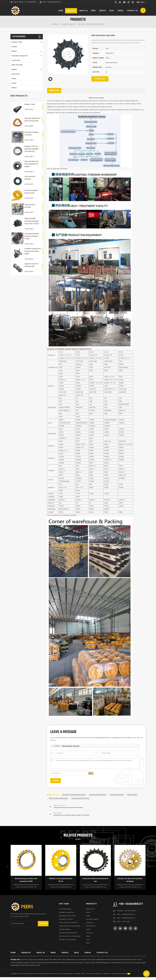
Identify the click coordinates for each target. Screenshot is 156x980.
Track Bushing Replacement (68, 936)
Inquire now (100, 81)
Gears (14, 80)
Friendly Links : (16, 962)
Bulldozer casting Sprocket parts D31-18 (61, 883)
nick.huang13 (126, 925)
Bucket (14, 71)
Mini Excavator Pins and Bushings (70, 939)
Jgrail (144, 966)
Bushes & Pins (17, 44)
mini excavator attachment (59, 801)
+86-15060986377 (31, 2)
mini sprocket (133, 798)
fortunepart (83, 962)
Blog (111, 11)
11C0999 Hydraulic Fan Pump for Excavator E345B (33, 253)
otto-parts (91, 962)
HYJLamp (125, 966)
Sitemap (78, 977)
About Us (83, 11)
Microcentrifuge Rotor (33, 968)
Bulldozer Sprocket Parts (67, 915)
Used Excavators (135, 966)
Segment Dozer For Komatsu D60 (31, 267)
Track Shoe (16, 62)
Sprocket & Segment (68, 26)
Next (148, 869)
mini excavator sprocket (30, 179)
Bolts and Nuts (17, 67)
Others (14, 89)
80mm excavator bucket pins (68, 925)
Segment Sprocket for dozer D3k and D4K (32, 121)
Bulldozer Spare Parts (45, 962)
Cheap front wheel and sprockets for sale (95, 883)
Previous (8, 869)
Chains (14, 48)
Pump (14, 85)
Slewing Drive (117, 966)
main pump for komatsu (30, 208)
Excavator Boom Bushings (67, 942)
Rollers (14, 53)
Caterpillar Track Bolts (66, 922)
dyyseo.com (107, 977)
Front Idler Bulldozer (65, 912)
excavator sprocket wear (81, 801)
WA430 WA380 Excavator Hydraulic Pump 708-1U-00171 (32, 223)
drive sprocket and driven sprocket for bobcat (31, 166)
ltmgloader (20, 966)
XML (83, 977)
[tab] (54, 93)
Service (102, 11)
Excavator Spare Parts (29, 962)
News (93, 11)
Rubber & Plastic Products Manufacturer (38, 966)
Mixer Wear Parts (59, 962)
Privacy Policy (91, 977)
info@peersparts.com (128, 921)
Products (71, 11)
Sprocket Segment (65, 932)
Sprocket (81, 26)
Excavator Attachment (118, 962)
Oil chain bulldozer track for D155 (31, 193)
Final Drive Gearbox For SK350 (32, 135)
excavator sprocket (117, 798)
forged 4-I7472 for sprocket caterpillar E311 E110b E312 (31, 151)
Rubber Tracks (30, 106)
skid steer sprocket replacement (74, 798)
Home (60, 11)
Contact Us (132, 11)
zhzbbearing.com (72, 962)
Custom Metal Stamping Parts (101, 966)
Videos (120, 11)
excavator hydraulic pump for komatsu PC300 (32, 238)
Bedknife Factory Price (61, 966)
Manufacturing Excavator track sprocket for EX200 (26, 883)
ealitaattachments (102, 962)
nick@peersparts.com (54, 2)
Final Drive (16, 76)
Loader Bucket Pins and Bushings (70, 929)
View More (30, 111)
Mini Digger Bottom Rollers (67, 919)
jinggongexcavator (17, 968)
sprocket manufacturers (98, 798)
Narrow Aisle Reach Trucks (80, 966)
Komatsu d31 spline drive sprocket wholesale (130, 883)
